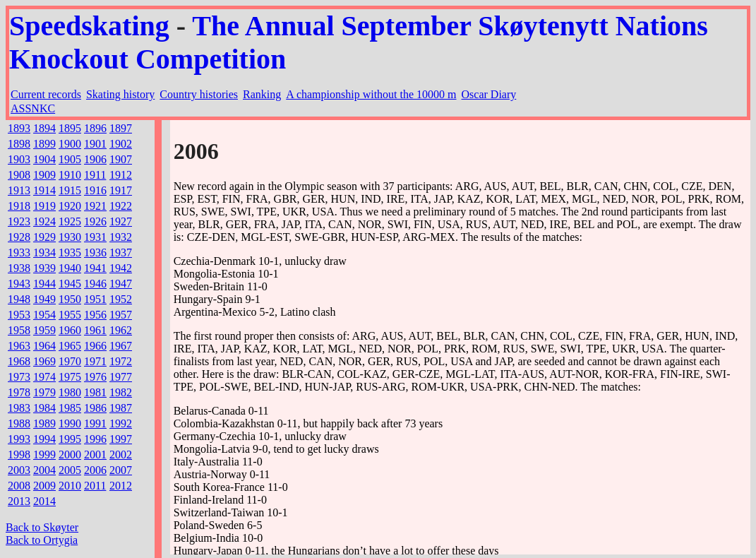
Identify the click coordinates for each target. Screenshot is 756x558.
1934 (44, 253)
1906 (95, 159)
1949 (44, 299)
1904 (44, 159)
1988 (19, 423)
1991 (95, 423)
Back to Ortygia (42, 540)
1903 (19, 159)
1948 (19, 299)
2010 (70, 486)
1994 (44, 439)
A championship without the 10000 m (371, 94)
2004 (44, 470)
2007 (121, 470)
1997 (121, 439)
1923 (19, 221)
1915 (70, 190)
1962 (121, 330)
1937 (121, 253)
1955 (70, 315)
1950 (70, 299)
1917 (121, 190)
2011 (95, 486)
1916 (95, 190)
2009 (44, 486)
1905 (70, 159)
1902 (121, 144)
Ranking (262, 94)
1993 (19, 439)
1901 (95, 144)
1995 (70, 439)
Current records (46, 94)
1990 (70, 423)
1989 (44, 423)
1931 (95, 237)
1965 (70, 346)
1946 (95, 284)
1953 (19, 315)
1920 (70, 206)
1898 (19, 144)
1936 (95, 253)
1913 (19, 190)
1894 (44, 128)
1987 (121, 408)
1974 (44, 377)
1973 (19, 377)
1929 (44, 237)
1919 (44, 206)
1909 (44, 175)
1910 (70, 175)
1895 (70, 128)
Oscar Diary (489, 94)
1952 (121, 299)
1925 (70, 221)
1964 (44, 346)
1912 (121, 175)
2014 (44, 501)
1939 (44, 268)
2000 (70, 455)
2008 (19, 486)
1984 (44, 408)
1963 (19, 346)
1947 (121, 284)
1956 (95, 315)
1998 (19, 455)
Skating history (120, 94)
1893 (19, 128)
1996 (95, 439)
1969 (44, 361)
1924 (44, 221)
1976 (95, 377)
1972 (121, 361)
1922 (121, 206)
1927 (121, 221)
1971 (95, 361)
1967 (121, 346)
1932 (121, 237)
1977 (121, 377)
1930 (70, 237)
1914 (44, 190)
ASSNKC (33, 108)
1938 (19, 268)
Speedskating (89, 26)
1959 (44, 330)
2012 (121, 486)
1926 (95, 221)
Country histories (199, 94)
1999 (44, 455)
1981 (95, 392)
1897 (121, 128)
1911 (95, 175)
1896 (95, 128)
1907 (121, 159)
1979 (44, 392)
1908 (19, 175)
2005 (70, 470)
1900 (70, 144)
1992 (121, 423)
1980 (70, 392)
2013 (19, 501)
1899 (44, 144)
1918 (19, 206)
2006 (95, 470)
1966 (95, 346)
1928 (19, 237)
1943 (19, 284)
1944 (44, 284)
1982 (121, 392)
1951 (95, 299)
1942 (121, 268)
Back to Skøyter (42, 527)
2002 (121, 455)
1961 (95, 330)
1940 (70, 268)
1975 (70, 377)
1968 (19, 361)
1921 (95, 206)
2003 (19, 470)
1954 (44, 315)
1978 (19, 392)
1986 (95, 408)
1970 (70, 361)
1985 (70, 408)
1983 (19, 408)
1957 (121, 315)
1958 (19, 330)
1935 (70, 253)
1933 (19, 253)
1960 (70, 330)
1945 (70, 284)
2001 (95, 455)
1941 (95, 268)
